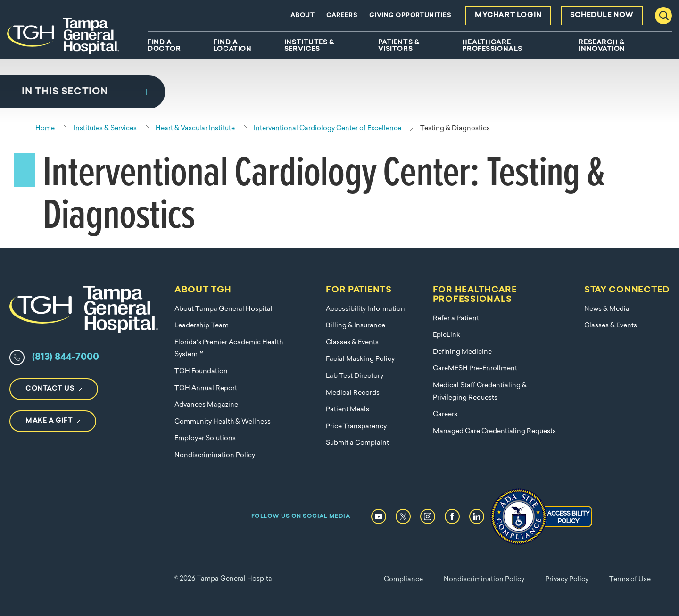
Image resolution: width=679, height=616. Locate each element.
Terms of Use (630, 579)
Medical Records (353, 393)
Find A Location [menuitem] (232, 46)
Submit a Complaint (357, 443)
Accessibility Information (365, 309)
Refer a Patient (456, 319)
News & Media (607, 309)
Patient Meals (348, 410)
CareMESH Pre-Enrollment (475, 369)
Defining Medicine (462, 352)
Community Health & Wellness (223, 422)
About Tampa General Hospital (224, 309)
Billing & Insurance (356, 326)
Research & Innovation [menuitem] (602, 46)
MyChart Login (508, 15)
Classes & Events (352, 343)
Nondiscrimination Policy (215, 455)
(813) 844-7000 (66, 358)
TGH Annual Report (206, 388)
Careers (342, 15)
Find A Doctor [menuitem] (164, 46)
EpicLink (447, 335)
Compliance (403, 579)
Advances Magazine (206, 405)
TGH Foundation (201, 371)
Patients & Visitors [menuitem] (399, 46)
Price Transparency (356, 427)
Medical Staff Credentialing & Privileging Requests (480, 392)
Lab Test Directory (355, 376)
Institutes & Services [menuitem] (309, 46)
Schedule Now (602, 15)
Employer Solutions (205, 438)
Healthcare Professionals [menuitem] (492, 46)
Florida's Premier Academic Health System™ (229, 349)
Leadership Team (202, 326)
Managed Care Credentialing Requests (494, 431)
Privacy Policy (567, 579)
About (302, 15)
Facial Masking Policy (360, 359)
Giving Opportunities (410, 15)
